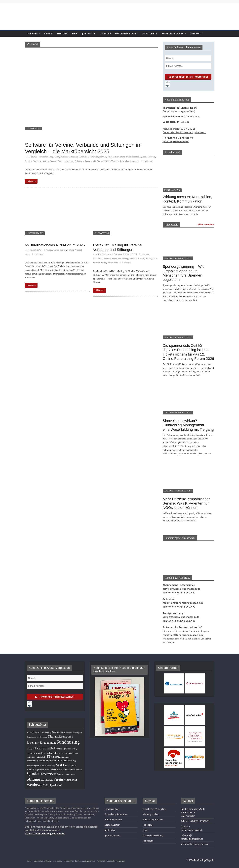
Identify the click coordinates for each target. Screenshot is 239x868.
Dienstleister (157, 34)
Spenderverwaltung (66, 161)
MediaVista (110, 827)
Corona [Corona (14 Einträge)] (37, 730)
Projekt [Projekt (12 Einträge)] (53, 767)
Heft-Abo (65, 34)
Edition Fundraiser (113, 817)
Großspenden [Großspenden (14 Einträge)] (52, 750)
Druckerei (126, 254)
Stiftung (78, 161)
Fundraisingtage (131, 34)
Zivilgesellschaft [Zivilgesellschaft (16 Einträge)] (54, 782)
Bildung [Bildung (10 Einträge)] (30, 730)
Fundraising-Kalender (153, 817)
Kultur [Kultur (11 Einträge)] (44, 758)
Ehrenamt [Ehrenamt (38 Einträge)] (33, 740)
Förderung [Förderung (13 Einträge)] (60, 746)
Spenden (28, 161)
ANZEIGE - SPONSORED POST (178, 257)
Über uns (204, 34)
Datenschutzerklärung (153, 833)
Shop (77, 34)
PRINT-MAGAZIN (172, 189)
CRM (57, 157)
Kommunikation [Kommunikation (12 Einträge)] (34, 758)
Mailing (125, 258)
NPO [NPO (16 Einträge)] (67, 763)
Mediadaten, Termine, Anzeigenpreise (80, 858)
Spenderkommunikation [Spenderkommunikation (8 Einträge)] (67, 771)
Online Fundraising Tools (136, 157)
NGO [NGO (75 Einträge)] (60, 762)
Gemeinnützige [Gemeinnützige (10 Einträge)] (71, 746)
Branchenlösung (47, 157)
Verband (86, 161)
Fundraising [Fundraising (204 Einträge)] (68, 739)
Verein (93, 161)
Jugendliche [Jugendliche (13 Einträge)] (41, 754)
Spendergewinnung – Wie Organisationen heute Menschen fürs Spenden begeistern (184, 272)
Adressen (117, 254)
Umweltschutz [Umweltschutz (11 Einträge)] (47, 777)
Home (29, 858)
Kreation (107, 258)
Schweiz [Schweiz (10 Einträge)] (68, 767)
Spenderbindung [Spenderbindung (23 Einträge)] (49, 771)
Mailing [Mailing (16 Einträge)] (72, 758)
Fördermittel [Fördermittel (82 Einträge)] (45, 745)
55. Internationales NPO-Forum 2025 (55, 245)
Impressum (148, 838)
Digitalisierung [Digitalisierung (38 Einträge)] (58, 734)
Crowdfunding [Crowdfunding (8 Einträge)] (46, 730)
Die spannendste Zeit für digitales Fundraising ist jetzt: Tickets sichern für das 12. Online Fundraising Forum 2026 (188, 351)
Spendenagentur (112, 822)
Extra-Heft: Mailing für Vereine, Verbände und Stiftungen (118, 247)
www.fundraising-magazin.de (195, 841)
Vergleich (115, 161)
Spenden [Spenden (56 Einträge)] (33, 771)
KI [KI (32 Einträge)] (49, 754)
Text (155, 258)
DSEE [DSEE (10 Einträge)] (70, 734)
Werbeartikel (113, 263)
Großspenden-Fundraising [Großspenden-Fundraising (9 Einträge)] (68, 750)
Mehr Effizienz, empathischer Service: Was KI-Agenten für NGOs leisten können (186, 502)
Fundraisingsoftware (98, 157)
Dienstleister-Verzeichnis (154, 806)
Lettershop (116, 258)
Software (151, 157)
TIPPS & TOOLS (34, 128)
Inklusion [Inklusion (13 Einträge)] (31, 754)
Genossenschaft (60, 250)
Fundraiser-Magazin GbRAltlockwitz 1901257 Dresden (193, 810)
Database (64, 157)
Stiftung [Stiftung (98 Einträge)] (33, 776)
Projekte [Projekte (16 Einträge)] (60, 767)
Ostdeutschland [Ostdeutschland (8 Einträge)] (44, 767)
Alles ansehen (206, 224)
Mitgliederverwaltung (116, 157)
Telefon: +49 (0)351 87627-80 (195, 818)
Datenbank (73, 157)
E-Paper (50, 34)
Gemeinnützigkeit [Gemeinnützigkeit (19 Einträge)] (36, 750)
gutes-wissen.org (112, 833)
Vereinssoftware (103, 161)
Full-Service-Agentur (140, 254)
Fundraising (84, 157)
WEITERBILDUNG (35, 233)
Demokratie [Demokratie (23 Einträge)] (58, 729)
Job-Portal (92, 34)
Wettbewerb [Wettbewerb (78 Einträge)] (36, 782)
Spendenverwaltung (41, 161)
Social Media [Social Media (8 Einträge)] (77, 767)
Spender (54, 161)
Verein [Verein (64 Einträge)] (58, 777)
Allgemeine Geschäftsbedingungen (111, 858)
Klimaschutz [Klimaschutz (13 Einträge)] (64, 754)
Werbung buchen (181, 34)
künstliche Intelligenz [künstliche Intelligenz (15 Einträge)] (57, 758)
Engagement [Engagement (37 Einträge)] (48, 740)
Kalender (109, 34)
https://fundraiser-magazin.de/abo (42, 830)
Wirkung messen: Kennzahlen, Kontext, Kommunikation (187, 198)
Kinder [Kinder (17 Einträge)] (54, 754)
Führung (49, 250)
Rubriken (33, 34)
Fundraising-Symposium (116, 811)
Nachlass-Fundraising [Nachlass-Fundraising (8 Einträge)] (47, 763)
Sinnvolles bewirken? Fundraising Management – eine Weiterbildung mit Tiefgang (188, 424)
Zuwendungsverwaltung (130, 161)
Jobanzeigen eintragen (174, 140)
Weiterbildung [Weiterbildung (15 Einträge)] (70, 777)
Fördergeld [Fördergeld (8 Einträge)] (31, 746)
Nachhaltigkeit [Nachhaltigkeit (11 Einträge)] (33, 763)
